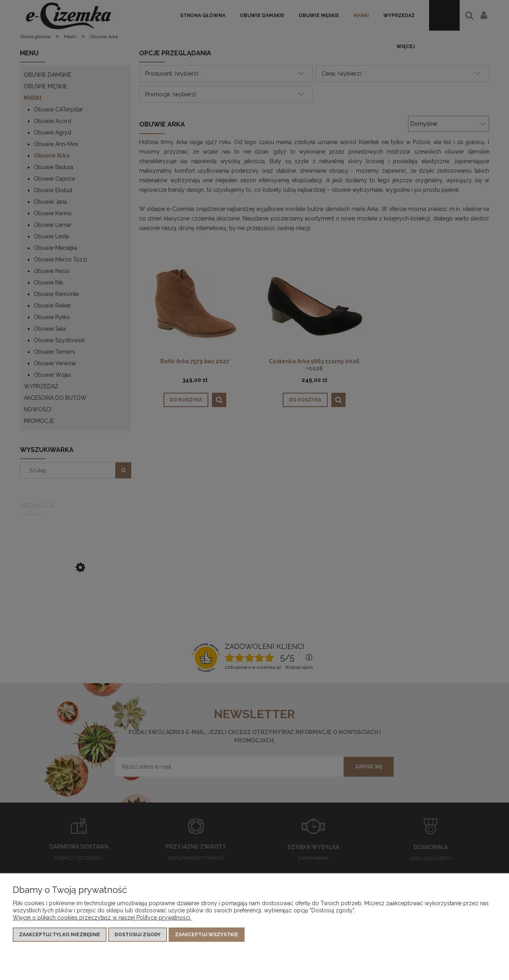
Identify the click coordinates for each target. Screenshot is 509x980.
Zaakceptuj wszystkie (207, 935)
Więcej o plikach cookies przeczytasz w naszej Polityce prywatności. (102, 918)
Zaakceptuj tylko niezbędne (60, 935)
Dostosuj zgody (138, 935)
